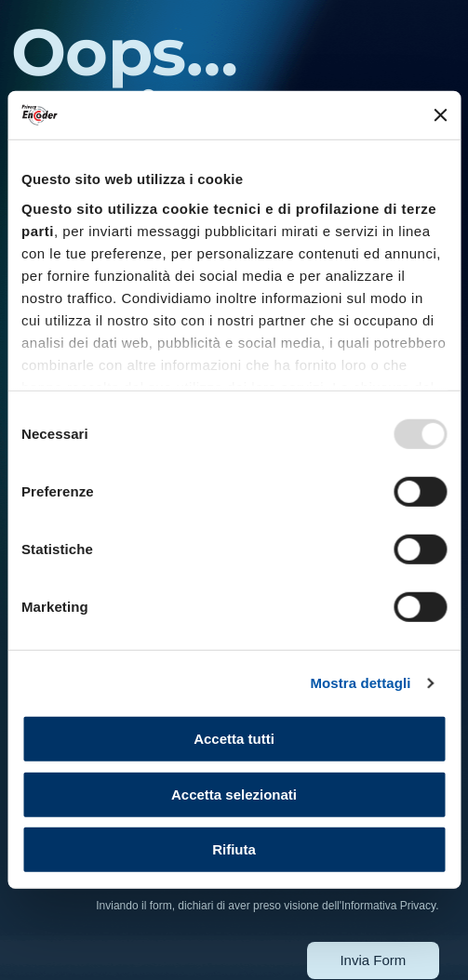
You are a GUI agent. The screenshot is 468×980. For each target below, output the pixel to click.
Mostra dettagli (360, 683)
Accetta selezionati (234, 795)
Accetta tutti (234, 739)
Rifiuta (234, 849)
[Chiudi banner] (440, 115)
